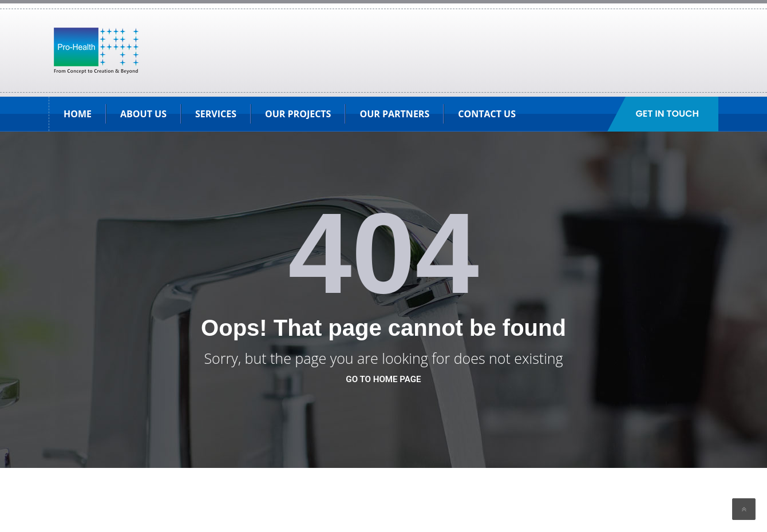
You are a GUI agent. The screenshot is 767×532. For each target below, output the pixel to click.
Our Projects (298, 114)
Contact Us (487, 114)
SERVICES (216, 114)
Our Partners (394, 114)
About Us (143, 114)
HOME (78, 114)
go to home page (383, 379)
